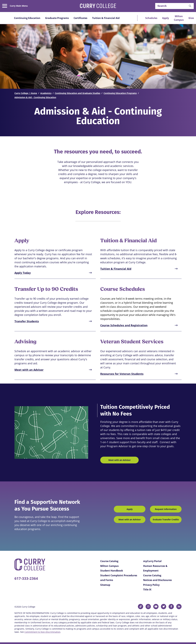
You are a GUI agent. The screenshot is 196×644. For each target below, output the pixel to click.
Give (191, 18)
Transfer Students (27, 321)
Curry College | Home (26, 93)
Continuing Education (27, 18)
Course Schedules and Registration (124, 325)
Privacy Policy (151, 585)
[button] (190, 6)
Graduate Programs (57, 18)
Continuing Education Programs (120, 93)
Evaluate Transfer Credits (166, 519)
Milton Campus (179, 18)
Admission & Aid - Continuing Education (35, 97)
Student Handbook (112, 571)
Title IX (147, 590)
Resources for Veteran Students (122, 374)
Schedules (151, 18)
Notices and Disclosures (157, 580)
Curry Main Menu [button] (19, 6)
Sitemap (105, 585)
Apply (166, 18)
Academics (46, 93)
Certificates (80, 18)
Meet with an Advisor (29, 370)
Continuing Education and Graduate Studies (78, 93)
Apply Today (23, 273)
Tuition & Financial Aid (106, 18)
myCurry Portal (152, 561)
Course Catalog (109, 561)
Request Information (166, 509)
